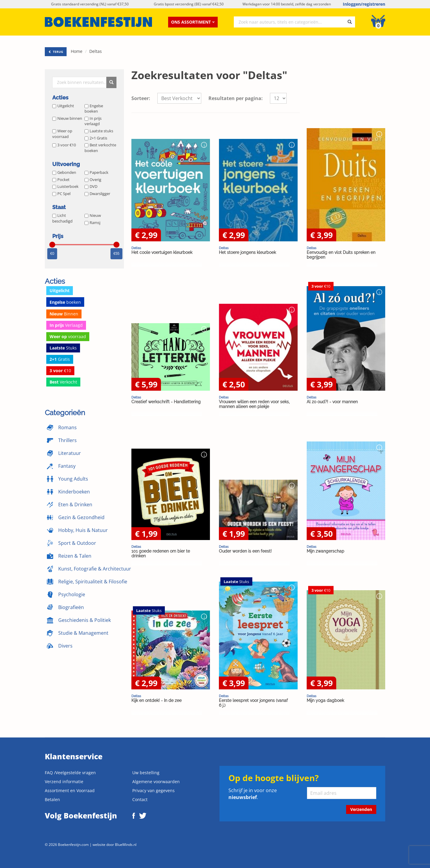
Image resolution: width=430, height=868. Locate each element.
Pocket (61, 180)
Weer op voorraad (62, 134)
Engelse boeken (94, 109)
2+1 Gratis (96, 138)
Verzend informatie (64, 782)
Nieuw (93, 215)
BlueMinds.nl (126, 844)
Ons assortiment (193, 22)
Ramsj (92, 223)
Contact (140, 799)
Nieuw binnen (67, 118)
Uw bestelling (146, 773)
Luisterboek (65, 186)
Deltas (96, 51)
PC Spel (61, 194)
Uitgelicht (63, 106)
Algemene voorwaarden (156, 782)
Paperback (96, 172)
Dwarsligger (97, 194)
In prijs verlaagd (93, 121)
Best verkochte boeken (100, 148)
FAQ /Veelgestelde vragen (70, 773)
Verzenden (361, 809)
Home (77, 51)
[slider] (52, 245)
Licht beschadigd (62, 218)
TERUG (56, 52)
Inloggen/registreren (364, 4)
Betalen (52, 799)
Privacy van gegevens (153, 790)
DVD (91, 186)
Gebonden (64, 172)
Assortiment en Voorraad (70, 790)
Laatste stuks (99, 131)
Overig (93, 180)
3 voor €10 (64, 145)
